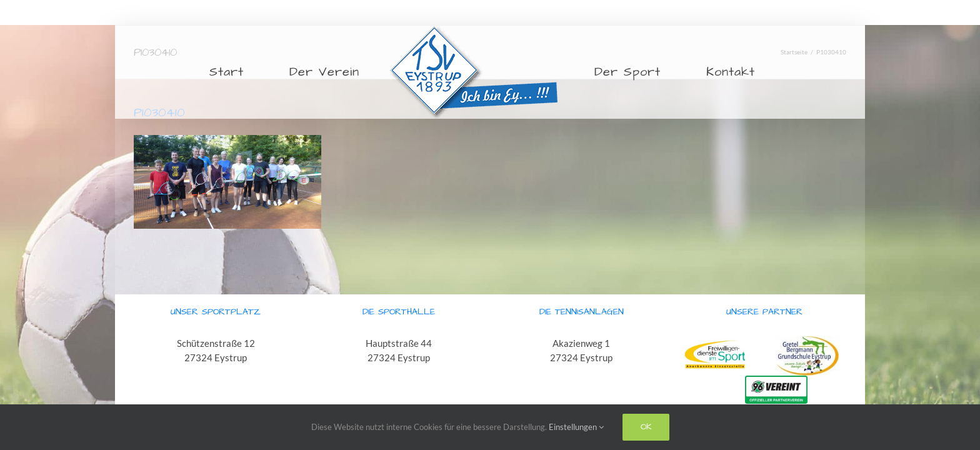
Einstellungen (576, 427)
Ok (646, 427)
